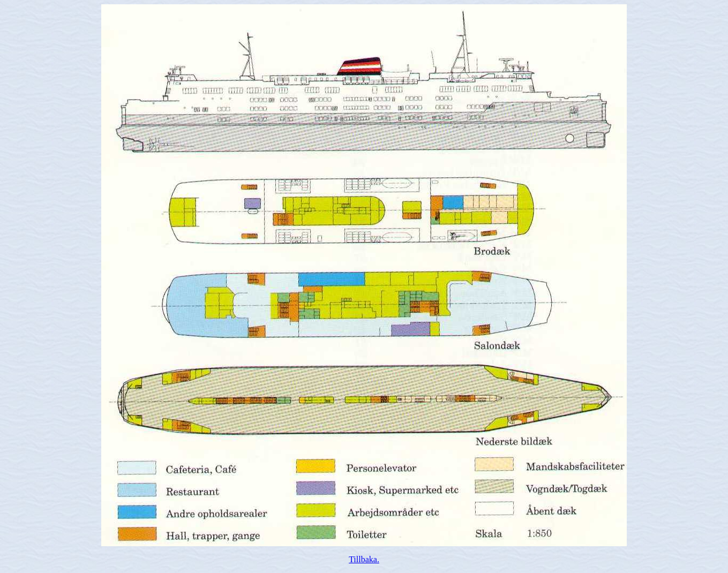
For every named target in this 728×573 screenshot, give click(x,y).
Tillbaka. (364, 559)
